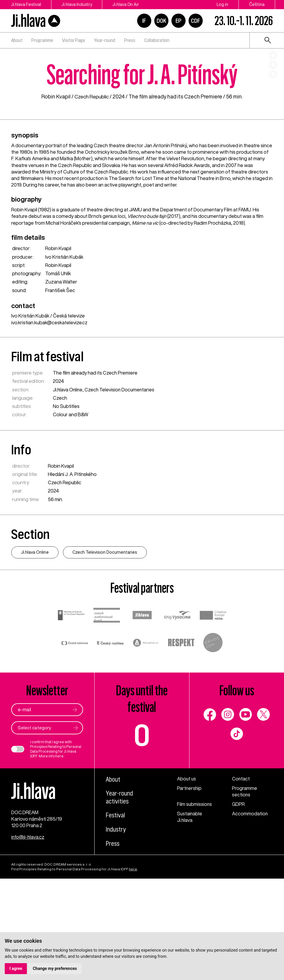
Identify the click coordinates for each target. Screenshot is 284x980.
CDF (195, 21)
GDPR (238, 905)
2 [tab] (273, 89)
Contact (241, 879)
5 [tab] (273, 117)
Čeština (257, 4)
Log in (222, 4)
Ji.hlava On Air (128, 4)
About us (187, 879)
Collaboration (157, 40)
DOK (161, 21)
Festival (115, 916)
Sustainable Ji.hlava (190, 917)
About (17, 40)
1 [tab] (273, 79)
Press (130, 40)
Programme (42, 40)
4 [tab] (273, 108)
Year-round (105, 40)
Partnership (190, 888)
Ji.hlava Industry (78, 4)
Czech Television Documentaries (121, 490)
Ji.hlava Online (68, 490)
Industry (116, 930)
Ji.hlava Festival (26, 4)
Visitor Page (74, 40)
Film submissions (195, 905)
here (59, 857)
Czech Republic (92, 197)
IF (144, 21)
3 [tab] (273, 98)
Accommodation (250, 914)
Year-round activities (120, 898)
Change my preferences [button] (55, 968)
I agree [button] (16, 968)
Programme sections (245, 892)
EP (178, 21)
